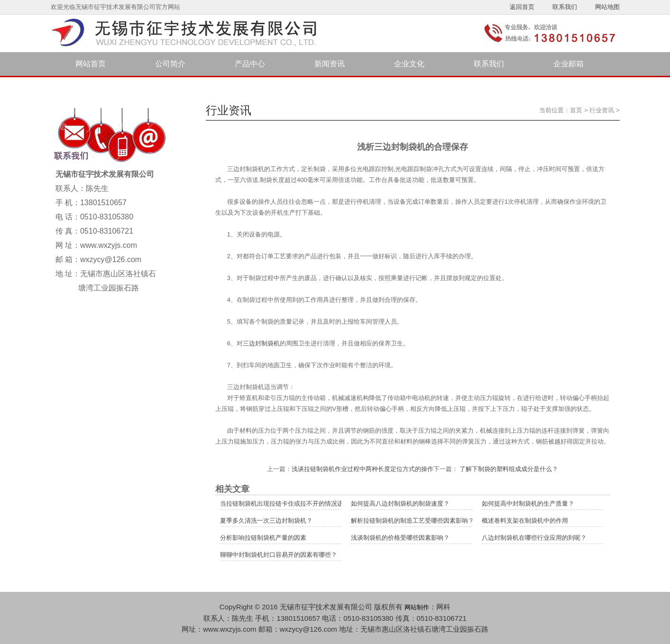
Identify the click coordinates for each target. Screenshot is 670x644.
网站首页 (91, 64)
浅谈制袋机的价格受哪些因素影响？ (400, 538)
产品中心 (250, 64)
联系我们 (565, 7)
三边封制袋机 (261, 343)
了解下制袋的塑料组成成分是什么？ (508, 469)
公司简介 (170, 64)
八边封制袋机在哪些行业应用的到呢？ (534, 538)
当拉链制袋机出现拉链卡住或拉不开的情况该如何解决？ (297, 503)
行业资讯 (602, 110)
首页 (576, 110)
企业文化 (409, 64)
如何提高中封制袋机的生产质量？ (528, 503)
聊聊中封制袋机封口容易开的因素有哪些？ (279, 555)
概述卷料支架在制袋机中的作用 (525, 521)
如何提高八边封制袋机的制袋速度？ (400, 503)
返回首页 (522, 7)
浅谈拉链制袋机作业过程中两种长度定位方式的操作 (363, 469)
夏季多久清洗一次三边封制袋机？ (266, 521)
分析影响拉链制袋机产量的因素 (263, 538)
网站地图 (607, 7)
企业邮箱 (569, 64)
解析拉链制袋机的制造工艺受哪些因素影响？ (413, 521)
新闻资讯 (330, 64)
